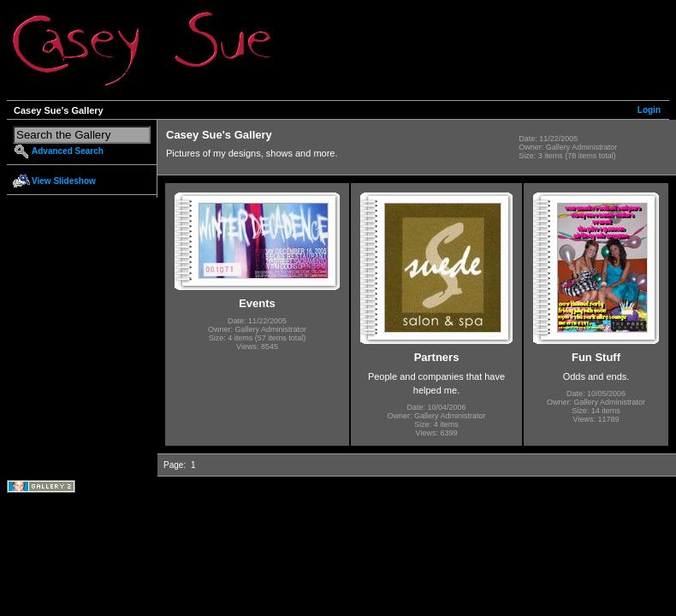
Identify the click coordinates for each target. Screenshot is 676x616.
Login (649, 110)
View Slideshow (64, 181)
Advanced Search (68, 151)
